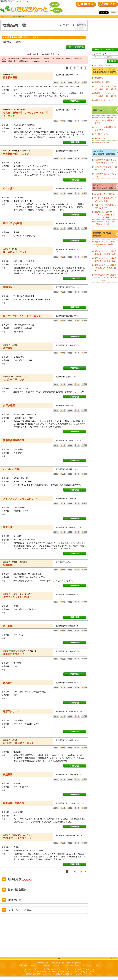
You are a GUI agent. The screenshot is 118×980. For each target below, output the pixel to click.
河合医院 (8, 626)
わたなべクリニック (14, 380)
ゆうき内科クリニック (15, 252)
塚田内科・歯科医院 (14, 803)
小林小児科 (9, 189)
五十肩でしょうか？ (103, 134)
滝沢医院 (8, 527)
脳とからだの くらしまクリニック (22, 316)
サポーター (69, 969)
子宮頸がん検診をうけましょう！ (105, 175)
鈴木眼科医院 (10, 78)
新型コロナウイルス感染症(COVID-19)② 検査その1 (105, 260)
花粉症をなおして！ (103, 138)
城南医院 (8, 565)
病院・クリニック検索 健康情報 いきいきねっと (41, 972)
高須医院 (8, 775)
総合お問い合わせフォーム (84, 969)
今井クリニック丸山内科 (16, 597)
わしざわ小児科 (11, 469)
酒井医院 (8, 348)
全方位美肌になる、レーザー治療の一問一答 (105, 223)
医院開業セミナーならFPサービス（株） (77, 974)
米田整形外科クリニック (16, 154)
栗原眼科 (8, 683)
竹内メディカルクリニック (17, 838)
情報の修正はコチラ (74, 963)
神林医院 (8, 287)
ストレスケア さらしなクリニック (22, 499)
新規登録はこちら (58, 963)
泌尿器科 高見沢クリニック (18, 743)
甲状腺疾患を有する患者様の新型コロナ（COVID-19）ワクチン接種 (106, 278)
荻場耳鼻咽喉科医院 (14, 440)
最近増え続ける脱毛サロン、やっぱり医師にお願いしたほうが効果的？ (105, 215)
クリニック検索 (12, 16)
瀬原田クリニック (12, 711)
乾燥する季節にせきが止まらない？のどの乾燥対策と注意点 (105, 120)
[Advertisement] (44, 935)
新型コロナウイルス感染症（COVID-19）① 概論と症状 (105, 268)
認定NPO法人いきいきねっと (44, 974)
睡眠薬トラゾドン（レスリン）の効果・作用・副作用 (105, 95)
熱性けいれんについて (104, 100)
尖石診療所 (9, 406)
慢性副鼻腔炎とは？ (103, 142)
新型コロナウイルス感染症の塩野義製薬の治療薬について (105, 244)
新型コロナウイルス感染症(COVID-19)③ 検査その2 (105, 253)
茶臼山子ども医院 (12, 223)
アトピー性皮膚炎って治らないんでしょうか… (105, 199)
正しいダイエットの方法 (104, 194)
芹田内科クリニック (14, 654)
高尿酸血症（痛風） (103, 82)
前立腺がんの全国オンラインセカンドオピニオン (105, 161)
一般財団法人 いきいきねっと (53, 969)
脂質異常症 (99, 78)
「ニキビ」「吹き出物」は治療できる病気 (105, 206)
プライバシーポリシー (33, 969)
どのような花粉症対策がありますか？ (105, 129)
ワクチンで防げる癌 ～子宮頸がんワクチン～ (106, 168)
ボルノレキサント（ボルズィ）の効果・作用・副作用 (105, 88)
